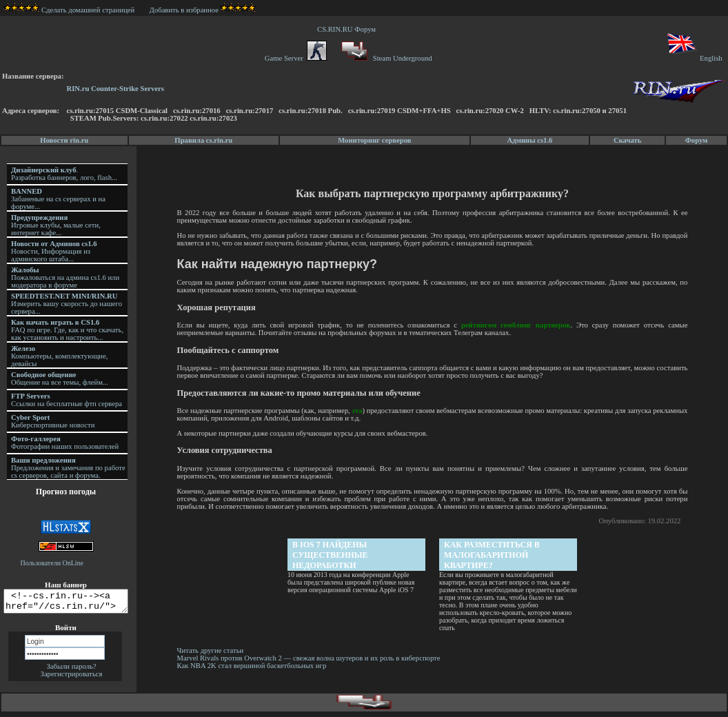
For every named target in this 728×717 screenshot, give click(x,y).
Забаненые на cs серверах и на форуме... (58, 199)
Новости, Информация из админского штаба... (54, 251)
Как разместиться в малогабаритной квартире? (493, 555)
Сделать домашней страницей (69, 10)
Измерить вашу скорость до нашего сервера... (67, 304)
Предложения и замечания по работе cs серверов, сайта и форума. (68, 468)
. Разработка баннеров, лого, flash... (64, 174)
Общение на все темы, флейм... (60, 378)
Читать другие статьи (213, 650)
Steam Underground (385, 58)
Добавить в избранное (184, 10)
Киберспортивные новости (53, 421)
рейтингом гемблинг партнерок (516, 325)
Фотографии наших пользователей (65, 443)
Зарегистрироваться (72, 678)
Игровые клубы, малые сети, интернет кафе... (56, 225)
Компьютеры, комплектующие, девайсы (59, 356)
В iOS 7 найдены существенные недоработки (331, 555)
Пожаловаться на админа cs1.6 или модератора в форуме (65, 277)
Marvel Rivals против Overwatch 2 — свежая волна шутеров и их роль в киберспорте (312, 658)
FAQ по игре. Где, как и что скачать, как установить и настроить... (67, 330)
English (694, 58)
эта (373, 411)
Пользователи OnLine (52, 563)
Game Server (296, 58)
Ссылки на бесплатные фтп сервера (67, 400)
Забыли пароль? (71, 670)
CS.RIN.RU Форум (348, 29)
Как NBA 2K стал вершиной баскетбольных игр (254, 666)
